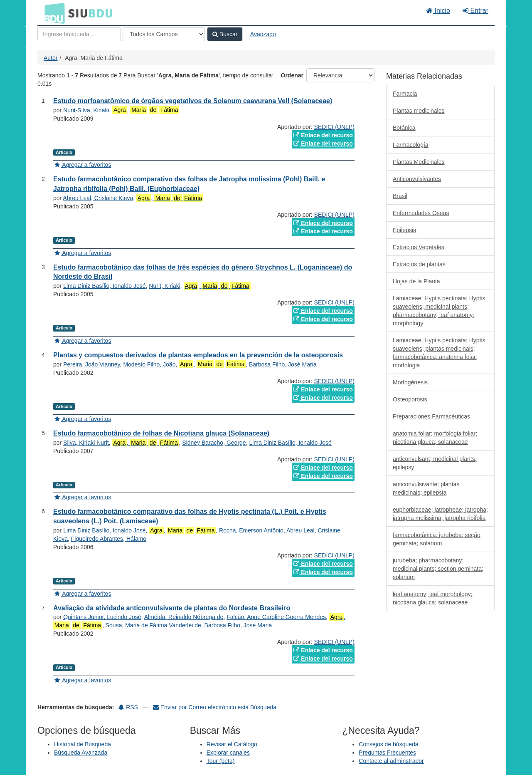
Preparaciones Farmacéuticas (431, 416)
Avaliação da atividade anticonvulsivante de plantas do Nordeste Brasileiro (172, 608)
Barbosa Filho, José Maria (283, 364)
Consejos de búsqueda (388, 744)
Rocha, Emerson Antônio (251, 530)
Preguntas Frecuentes (387, 753)
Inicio (438, 11)
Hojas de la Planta (416, 281)
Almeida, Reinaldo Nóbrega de (184, 617)
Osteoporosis (410, 399)
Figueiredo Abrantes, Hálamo (109, 539)
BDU (52, 13)
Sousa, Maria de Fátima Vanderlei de (153, 625)
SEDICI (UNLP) (334, 127)
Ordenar (292, 75)
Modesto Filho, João (149, 364)
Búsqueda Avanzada (81, 753)
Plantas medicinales (419, 111)
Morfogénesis (410, 382)
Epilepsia (405, 230)
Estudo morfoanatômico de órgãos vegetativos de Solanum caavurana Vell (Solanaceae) (193, 101)
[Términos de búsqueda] (79, 34)
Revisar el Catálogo (232, 744)
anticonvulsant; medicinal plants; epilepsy (435, 463)
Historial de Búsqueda (83, 744)
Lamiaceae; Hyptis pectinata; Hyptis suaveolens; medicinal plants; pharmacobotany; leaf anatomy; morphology (439, 311)
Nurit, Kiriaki (164, 286)
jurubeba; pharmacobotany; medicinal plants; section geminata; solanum (438, 569)
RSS (128, 707)
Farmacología (411, 145)
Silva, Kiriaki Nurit (86, 443)
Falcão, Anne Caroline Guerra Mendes (276, 617)
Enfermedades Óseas (421, 213)
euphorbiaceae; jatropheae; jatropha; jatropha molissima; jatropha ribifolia (440, 514)
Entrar (475, 11)
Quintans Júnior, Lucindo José (102, 617)
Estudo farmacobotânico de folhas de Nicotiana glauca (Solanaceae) (161, 433)
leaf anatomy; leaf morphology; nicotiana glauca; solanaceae (432, 598)
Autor (50, 58)
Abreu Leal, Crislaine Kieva (98, 198)
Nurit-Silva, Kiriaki (86, 110)
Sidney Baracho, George (214, 443)
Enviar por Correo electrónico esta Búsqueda (215, 707)
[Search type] (164, 34)
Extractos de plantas (419, 264)
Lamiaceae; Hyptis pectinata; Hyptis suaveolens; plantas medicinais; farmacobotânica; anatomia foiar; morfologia (439, 353)
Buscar (225, 34)
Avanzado (263, 34)
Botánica (404, 128)
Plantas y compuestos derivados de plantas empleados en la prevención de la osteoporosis (198, 355)
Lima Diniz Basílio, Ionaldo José (104, 286)
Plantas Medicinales (419, 162)
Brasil (400, 196)
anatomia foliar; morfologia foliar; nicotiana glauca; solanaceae (435, 438)
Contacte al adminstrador (391, 761)
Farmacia (405, 94)
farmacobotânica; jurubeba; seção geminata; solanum (437, 539)
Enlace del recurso (323, 135)
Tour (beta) (221, 761)
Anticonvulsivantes (417, 179)
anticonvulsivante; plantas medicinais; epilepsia (426, 488)
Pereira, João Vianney (91, 364)
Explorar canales (228, 753)
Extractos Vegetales (419, 247)
